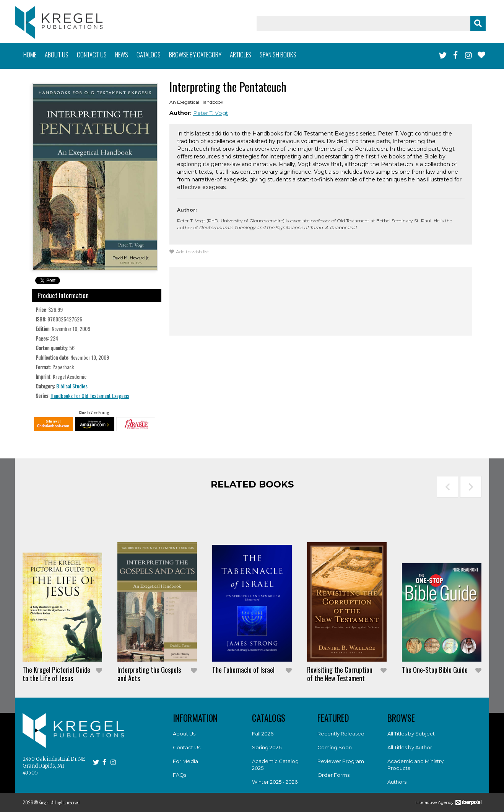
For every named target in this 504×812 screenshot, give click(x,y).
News (122, 55)
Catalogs (149, 55)
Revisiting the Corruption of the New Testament (340, 674)
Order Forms (333, 775)
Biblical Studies (72, 386)
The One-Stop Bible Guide (435, 670)
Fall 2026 (263, 734)
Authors (397, 782)
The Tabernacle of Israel (243, 670)
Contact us (92, 55)
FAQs (180, 775)
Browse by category (195, 55)
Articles (241, 55)
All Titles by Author (410, 747)
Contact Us (187, 747)
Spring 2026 (267, 747)
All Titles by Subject (411, 734)
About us (57, 55)
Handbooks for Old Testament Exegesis (90, 395)
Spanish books (278, 55)
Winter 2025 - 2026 (275, 782)
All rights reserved (65, 802)
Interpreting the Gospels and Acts (149, 674)
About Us (184, 734)
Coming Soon (335, 747)
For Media (185, 761)
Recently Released (341, 734)
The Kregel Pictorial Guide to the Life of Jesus (56, 674)
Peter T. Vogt (211, 113)
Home (30, 55)
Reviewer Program (341, 761)
